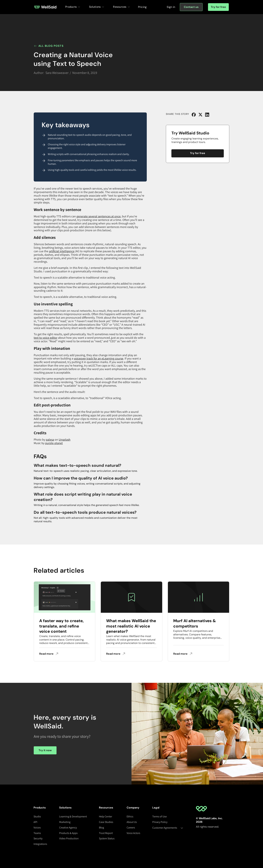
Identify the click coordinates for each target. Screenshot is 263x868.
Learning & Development (73, 816)
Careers (131, 828)
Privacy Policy (160, 822)
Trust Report (106, 833)
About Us (132, 822)
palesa (50, 440)
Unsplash (65, 440)
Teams (37, 833)
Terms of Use (160, 816)
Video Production (69, 838)
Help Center (106, 816)
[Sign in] (171, 7)
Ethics (130, 816)
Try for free (218, 7)
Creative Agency (68, 828)
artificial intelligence (62, 251)
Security (38, 838)
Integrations (40, 844)
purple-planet (54, 443)
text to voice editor (46, 338)
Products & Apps (68, 833)
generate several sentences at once (99, 216)
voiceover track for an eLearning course (99, 358)
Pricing (142, 7)
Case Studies (106, 822)
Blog (101, 828)
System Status (107, 838)
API (35, 822)
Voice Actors (133, 833)
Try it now (45, 750)
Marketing (65, 822)
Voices (37, 828)
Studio (37, 816)
